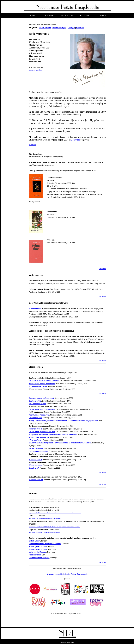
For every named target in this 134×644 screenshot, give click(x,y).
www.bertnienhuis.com (36, 70)
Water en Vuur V (35, 460)
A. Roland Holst (35, 309)
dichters (50, 16)
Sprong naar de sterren (38, 386)
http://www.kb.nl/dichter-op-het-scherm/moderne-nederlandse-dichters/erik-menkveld (55, 513)
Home (32, 16)
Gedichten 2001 (35, 401)
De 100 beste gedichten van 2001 (42, 409)
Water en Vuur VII (36, 480)
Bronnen (80, 28)
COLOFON (102, 16)
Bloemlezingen (59, 28)
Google (71, 28)
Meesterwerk (34, 468)
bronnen (85, 16)
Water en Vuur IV (35, 429)
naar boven (32, 145)
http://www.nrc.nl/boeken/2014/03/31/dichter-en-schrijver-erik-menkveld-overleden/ (54, 527)
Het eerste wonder (36, 448)
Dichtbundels (45, 28)
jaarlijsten (67, 16)
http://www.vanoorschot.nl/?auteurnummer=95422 (44, 532)
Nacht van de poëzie (37, 384)
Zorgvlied (76, 140)
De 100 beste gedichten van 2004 (42, 432)
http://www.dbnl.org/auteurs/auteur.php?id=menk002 (45, 519)
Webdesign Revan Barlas (67, 643)
